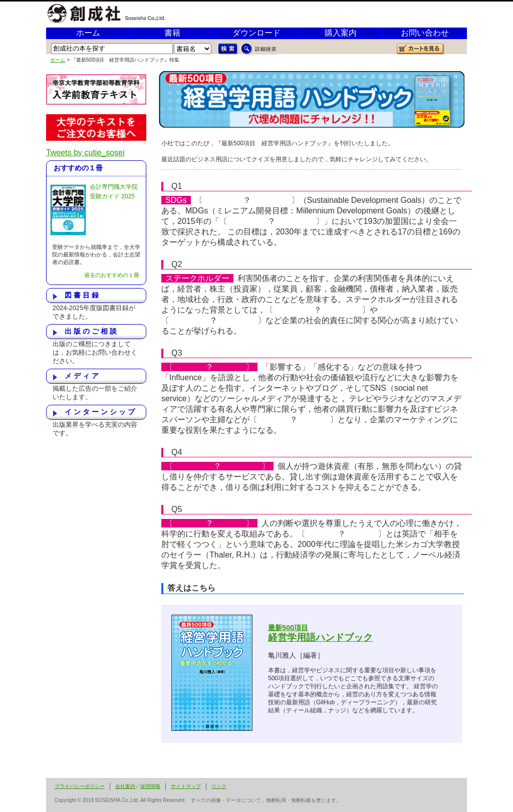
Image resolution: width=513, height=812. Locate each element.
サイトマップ (186, 786)
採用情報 (150, 786)
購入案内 (341, 33)
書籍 (172, 33)
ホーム (88, 33)
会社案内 (125, 786)
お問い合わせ (425, 33)
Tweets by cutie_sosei (85, 153)
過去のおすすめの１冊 (112, 275)
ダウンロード (256, 33)
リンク (219, 786)
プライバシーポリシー (80, 786)
